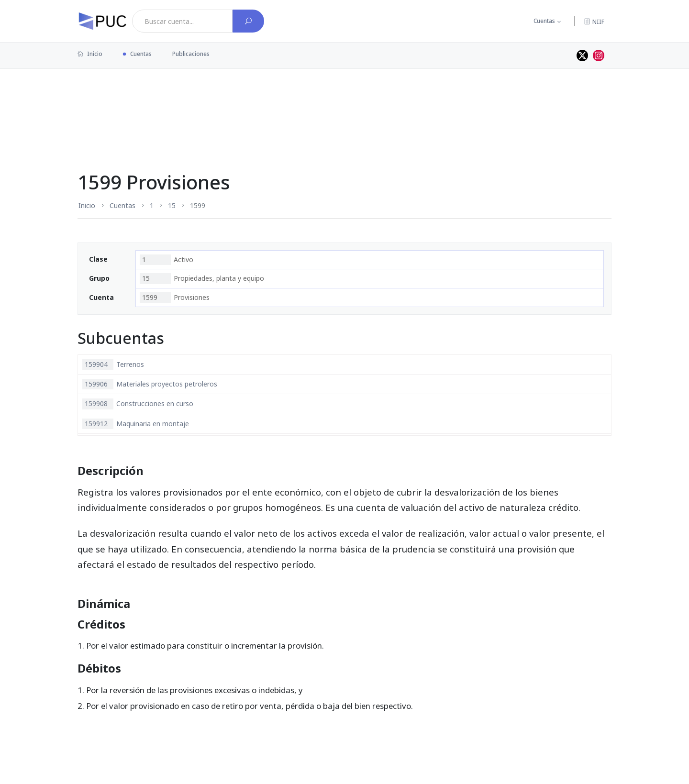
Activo (167, 260)
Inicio (90, 54)
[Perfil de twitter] (582, 55)
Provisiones (175, 298)
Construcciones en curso (138, 404)
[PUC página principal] (102, 21)
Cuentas (544, 21)
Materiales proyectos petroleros (150, 384)
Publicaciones (191, 54)
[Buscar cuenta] (248, 21)
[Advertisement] (344, 100)
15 (172, 205)
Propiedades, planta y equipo (202, 278)
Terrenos (113, 364)
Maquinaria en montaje (136, 424)
